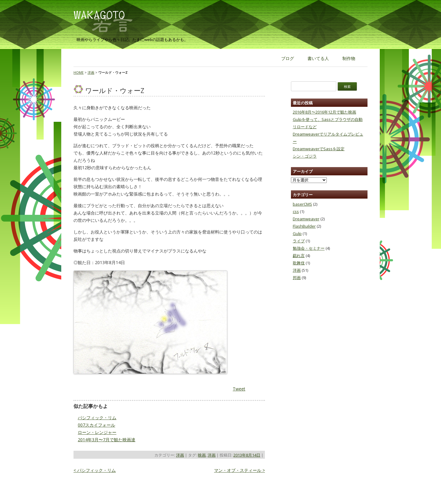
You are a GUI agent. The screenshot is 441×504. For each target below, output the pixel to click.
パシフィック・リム (97, 418)
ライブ (299, 241)
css (296, 211)
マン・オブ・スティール (239, 470)
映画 (202, 455)
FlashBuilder (304, 226)
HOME (79, 72)
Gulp (297, 233)
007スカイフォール (96, 425)
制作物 (349, 58)
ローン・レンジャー (97, 432)
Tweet (239, 389)
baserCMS (302, 204)
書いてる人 (318, 58)
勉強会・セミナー (309, 248)
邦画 (297, 278)
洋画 (91, 72)
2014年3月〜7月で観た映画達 (107, 440)
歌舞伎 (299, 263)
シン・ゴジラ (305, 156)
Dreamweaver (306, 219)
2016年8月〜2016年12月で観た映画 (324, 112)
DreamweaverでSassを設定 (319, 149)
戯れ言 (299, 256)
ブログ (288, 58)
